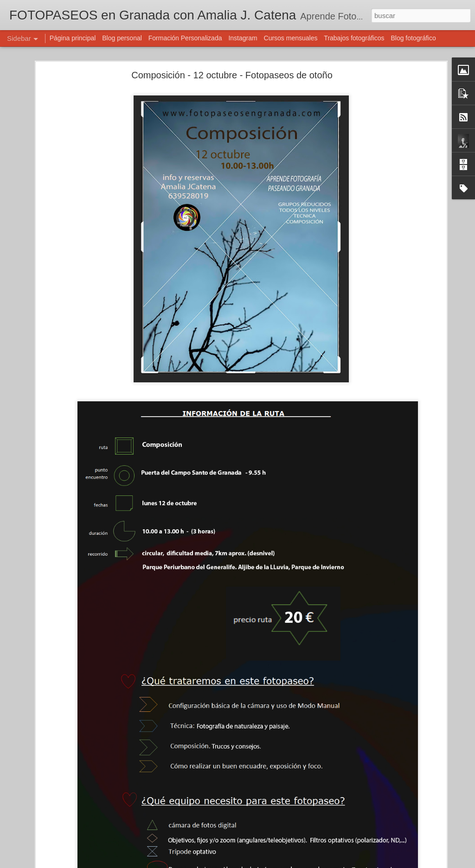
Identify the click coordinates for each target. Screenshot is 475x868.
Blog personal (122, 38)
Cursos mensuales (291, 38)
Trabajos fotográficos (354, 38)
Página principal (73, 38)
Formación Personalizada (185, 38)
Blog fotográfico (413, 38)
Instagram (243, 38)
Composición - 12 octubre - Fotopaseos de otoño (232, 75)
